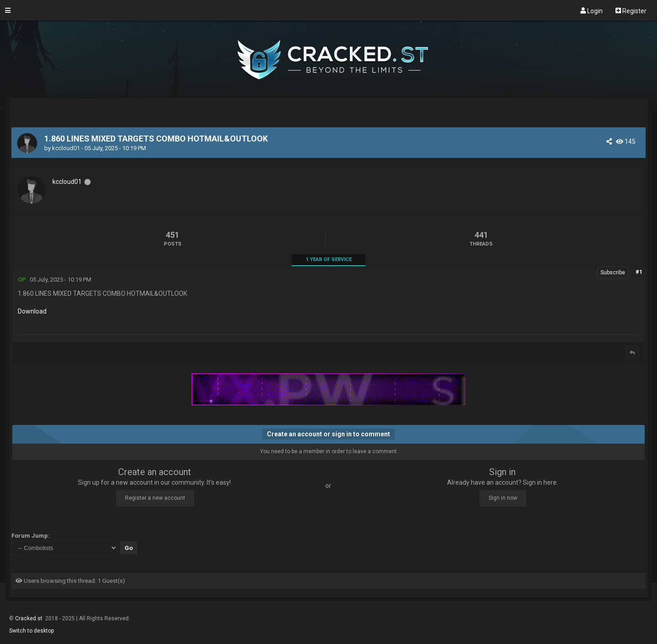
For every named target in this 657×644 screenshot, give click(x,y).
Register (631, 10)
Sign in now (503, 498)
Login (592, 10)
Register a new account (155, 498)
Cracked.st (29, 618)
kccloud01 (66, 148)
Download (32, 311)
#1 (639, 272)
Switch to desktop (31, 631)
